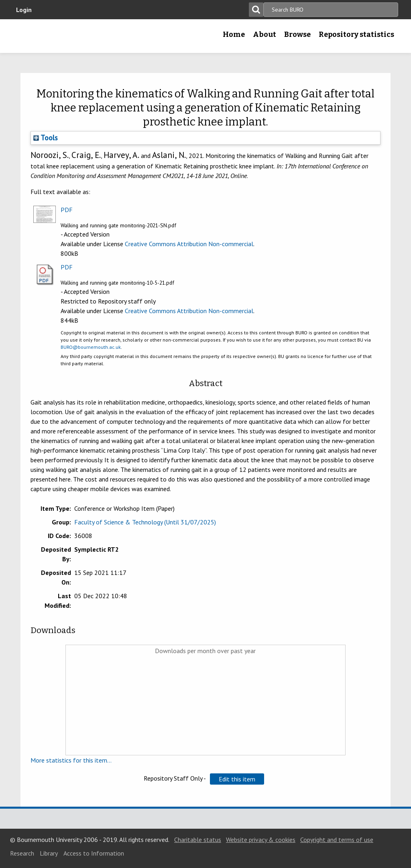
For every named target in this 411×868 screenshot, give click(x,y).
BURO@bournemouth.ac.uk (91, 347)
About (265, 34)
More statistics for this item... (71, 760)
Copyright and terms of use (337, 840)
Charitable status (198, 840)
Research (22, 853)
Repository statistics (356, 34)
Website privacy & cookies (261, 840)
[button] (237, 779)
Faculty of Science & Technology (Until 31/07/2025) (145, 522)
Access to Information (94, 853)
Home (234, 34)
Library (49, 853)
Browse (297, 34)
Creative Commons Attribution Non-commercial (189, 244)
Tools (46, 138)
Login (24, 10)
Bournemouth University (63, 36)
